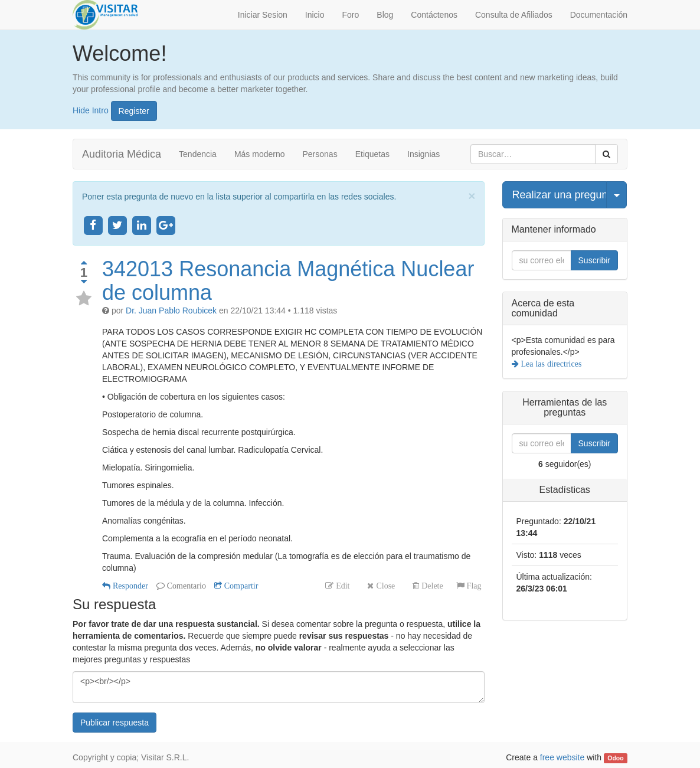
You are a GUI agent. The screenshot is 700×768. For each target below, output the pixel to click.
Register (134, 111)
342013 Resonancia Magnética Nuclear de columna (288, 281)
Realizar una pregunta (560, 195)
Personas (320, 154)
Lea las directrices (550, 364)
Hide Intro (91, 110)
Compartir (240, 586)
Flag (473, 586)
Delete (431, 586)
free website (562, 757)
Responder (129, 586)
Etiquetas (372, 154)
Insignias (423, 154)
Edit (341, 586)
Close (384, 586)
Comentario (185, 586)
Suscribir (594, 260)
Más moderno (260, 154)
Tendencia (198, 154)
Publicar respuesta (115, 723)
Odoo (615, 758)
